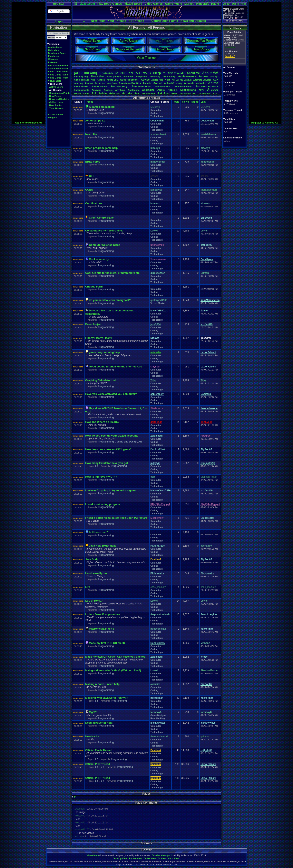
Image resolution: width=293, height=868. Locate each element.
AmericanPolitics (130, 83)
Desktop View (120, 858)
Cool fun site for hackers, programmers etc (113, 273)
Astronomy (205, 93)
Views (185, 102)
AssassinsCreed (188, 94)
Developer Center (57, 53)
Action (203, 76)
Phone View (135, 858)
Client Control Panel (102, 218)
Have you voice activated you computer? (111, 394)
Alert (167, 80)
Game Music (173, 4)
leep (157, 73)
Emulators (54, 56)
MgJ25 (93, 712)
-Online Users (56, 102)
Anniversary (119, 86)
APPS (201, 90)
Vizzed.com (87, 4)
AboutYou (97, 76)
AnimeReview (81, 87)
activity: (214, 77)
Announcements (207, 86)
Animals (189, 83)
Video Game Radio (58, 75)
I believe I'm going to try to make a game (111, 490)
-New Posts (55, 96)
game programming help (105, 352)
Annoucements (141, 86)
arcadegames (82, 93)
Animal (158, 83)
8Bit (131, 73)
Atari (216, 93)
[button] (59, 11)
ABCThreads (176, 73)
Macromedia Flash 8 (102, 629)
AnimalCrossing (173, 83)
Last (203, 102)
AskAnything (148, 94)
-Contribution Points (59, 93)
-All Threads (55, 90)
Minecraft (202, 4)
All (173, 80)
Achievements (187, 76)
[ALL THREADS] (86, 73)
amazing (79, 83)
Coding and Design (126, 442)
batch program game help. (102, 148)
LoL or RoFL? (94, 601)
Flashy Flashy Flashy (99, 338)
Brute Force (93, 162)
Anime (213, 83)
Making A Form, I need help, (103, 684)
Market (189, 4)
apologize (148, 90)
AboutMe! (210, 73)
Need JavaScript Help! (99, 723)
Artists (127, 93)
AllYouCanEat (184, 80)
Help (243, 4)
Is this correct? (99, 532)
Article (102, 93)
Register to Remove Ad (28, 123)
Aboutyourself (114, 77)
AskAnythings (167, 93)
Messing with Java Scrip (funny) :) (107, 698)
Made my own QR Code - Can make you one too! (116, 657)
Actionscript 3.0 (95, 121)
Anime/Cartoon (99, 87)
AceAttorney (169, 77)
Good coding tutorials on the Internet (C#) (115, 367)
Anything (120, 90)
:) (150, 73)
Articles (114, 93)
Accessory (155, 77)
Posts (176, 102)
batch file (91, 134)
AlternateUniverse (202, 80)
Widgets (53, 118)
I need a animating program (103, 504)
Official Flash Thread (99, 750)
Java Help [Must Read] (103, 546)
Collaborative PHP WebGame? (104, 231)
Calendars (54, 50)
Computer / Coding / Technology (157, 113)
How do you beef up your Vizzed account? (112, 436)
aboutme (128, 76)
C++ (92, 176)
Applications (55, 47)
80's (145, 73)
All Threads (136, 21)
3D (117, 73)
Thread (89, 102)
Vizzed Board (133, 4)
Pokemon (53, 62)
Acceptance (141, 77)
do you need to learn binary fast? (110, 300)
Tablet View (150, 858)
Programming (106, 113)
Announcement (163, 87)
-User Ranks (55, 105)
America (100, 83)
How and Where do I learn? (102, 422)
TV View (162, 858)
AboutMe (193, 73)
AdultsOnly (113, 80)
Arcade (213, 90)
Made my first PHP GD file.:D (107, 643)
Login (59, 21)
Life (88, 587)
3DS (123, 73)
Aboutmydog (81, 77)
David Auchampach (162, 855)
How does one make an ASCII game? (109, 449)
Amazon (89, 83)
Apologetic (134, 90)
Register (59, 4)
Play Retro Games (110, 4)
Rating (195, 102)
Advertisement (129, 80)
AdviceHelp (157, 80)
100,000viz (108, 73)
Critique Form (94, 287)
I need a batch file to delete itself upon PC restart (116, 518)
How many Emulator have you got (107, 463)
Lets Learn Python (97, 573)
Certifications (94, 203)
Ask (137, 93)
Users (235, 4)
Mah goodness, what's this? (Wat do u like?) (113, 670)
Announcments (82, 90)
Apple (161, 90)
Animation (201, 83)
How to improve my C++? (101, 477)
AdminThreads (82, 80)
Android (147, 83)
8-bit (138, 73)
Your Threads (117, 21)
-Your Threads (56, 108)
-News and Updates (59, 99)
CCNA (89, 190)
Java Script (92, 559)
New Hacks (92, 736)
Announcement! (183, 86)
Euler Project (94, 324)
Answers (108, 90)
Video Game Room (58, 78)
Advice (145, 80)
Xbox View (174, 858)
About (227, 4)
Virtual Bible (55, 81)
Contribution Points (165, 21)
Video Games (154, 4)
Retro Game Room (58, 65)
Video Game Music (58, 72)
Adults (101, 80)
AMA (216, 80)
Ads (93, 80)
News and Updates (193, 21)
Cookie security (99, 259)
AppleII (172, 90)
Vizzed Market (56, 115)
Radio (215, 4)
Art (94, 93)
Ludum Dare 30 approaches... (104, 614)
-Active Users (56, 87)
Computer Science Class (105, 245)
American (112, 83)
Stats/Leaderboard (58, 68)
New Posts (98, 21)
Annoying (96, 90)
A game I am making (102, 107)
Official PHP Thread (98, 764)
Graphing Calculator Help (101, 380)
